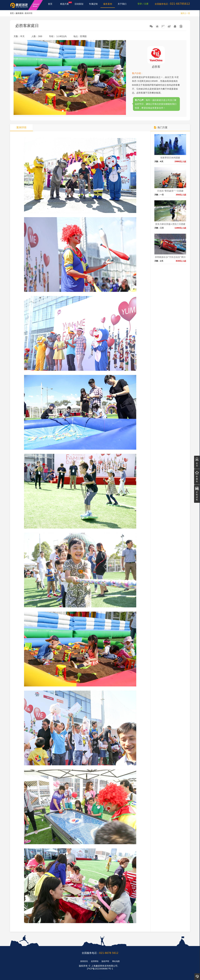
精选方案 (66, 4)
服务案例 (108, 5)
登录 (140, 5)
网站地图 (116, 961)
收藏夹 (197, 477)
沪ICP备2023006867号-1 (100, 969)
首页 (50, 5)
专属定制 (93, 5)
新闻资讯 (84, 961)
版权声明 (105, 961)
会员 (197, 462)
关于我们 (122, 5)
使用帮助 (95, 961)
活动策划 (79, 5)
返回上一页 (185, 13)
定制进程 (197, 494)
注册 (146, 5)
